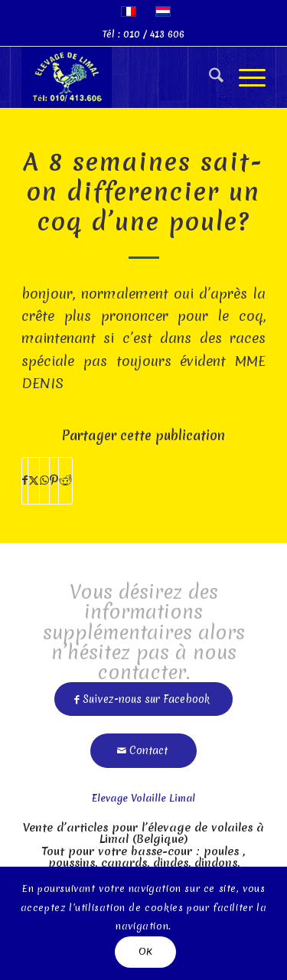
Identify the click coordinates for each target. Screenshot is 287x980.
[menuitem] (209, 77)
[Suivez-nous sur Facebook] (143, 693)
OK (146, 951)
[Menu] (245, 77)
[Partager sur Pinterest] (54, 480)
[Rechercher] (209, 77)
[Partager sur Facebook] (25, 480)
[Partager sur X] (34, 480)
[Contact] (143, 745)
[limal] (119, 77)
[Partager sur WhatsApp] (44, 480)
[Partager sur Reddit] (65, 480)
